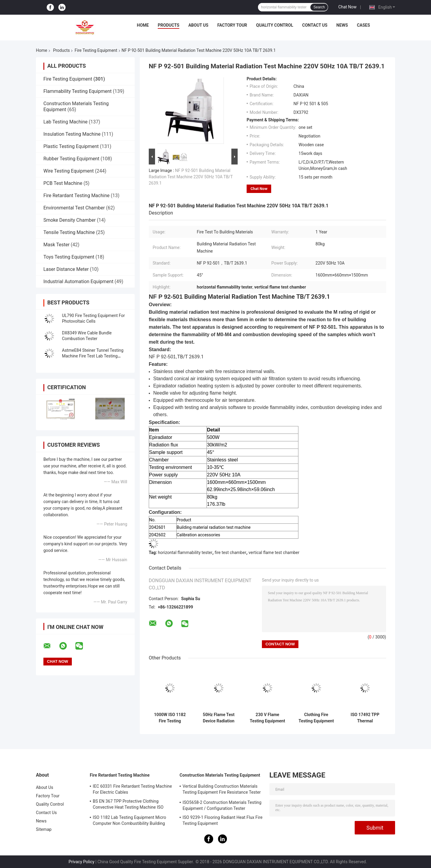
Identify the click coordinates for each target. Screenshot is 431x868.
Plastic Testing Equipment (71, 146)
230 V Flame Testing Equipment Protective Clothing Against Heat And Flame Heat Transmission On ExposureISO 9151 (267, 718)
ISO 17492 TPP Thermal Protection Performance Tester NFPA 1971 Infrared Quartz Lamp (365, 718)
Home (143, 25)
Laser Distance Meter (66, 269)
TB (300, 297)
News (342, 25)
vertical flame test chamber (274, 552)
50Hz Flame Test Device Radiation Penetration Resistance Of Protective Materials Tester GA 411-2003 (219, 718)
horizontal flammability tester (185, 552)
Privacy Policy (81, 862)
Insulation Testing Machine (72, 134)
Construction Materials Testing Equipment (220, 775)
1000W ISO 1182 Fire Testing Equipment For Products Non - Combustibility (170, 718)
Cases (363, 25)
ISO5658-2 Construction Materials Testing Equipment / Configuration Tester (222, 805)
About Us (198, 25)
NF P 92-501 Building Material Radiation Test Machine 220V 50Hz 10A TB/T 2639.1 (191, 177)
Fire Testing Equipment (96, 50)
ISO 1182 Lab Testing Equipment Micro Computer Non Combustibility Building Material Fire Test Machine (129, 821)
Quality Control (275, 25)
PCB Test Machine (63, 183)
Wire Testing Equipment (69, 171)
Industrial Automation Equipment (78, 281)
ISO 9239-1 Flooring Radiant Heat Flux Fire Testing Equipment (223, 820)
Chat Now (347, 7)
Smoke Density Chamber (70, 220)
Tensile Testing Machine (69, 232)
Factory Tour (232, 25)
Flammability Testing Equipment (78, 91)
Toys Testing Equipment (69, 257)
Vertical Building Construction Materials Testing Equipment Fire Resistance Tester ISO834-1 (222, 790)
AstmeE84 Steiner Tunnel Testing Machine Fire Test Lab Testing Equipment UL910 (93, 356)
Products (169, 25)
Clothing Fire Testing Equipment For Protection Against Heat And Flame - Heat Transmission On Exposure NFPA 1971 (316, 718)
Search (319, 7)
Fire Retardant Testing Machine (76, 196)
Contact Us (315, 25)
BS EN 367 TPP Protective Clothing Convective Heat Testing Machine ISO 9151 (128, 805)
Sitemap (44, 829)
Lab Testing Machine (65, 122)
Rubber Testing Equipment (71, 159)
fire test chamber (230, 552)
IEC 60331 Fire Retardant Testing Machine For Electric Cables (132, 789)
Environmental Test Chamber (74, 208)
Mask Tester (56, 245)
